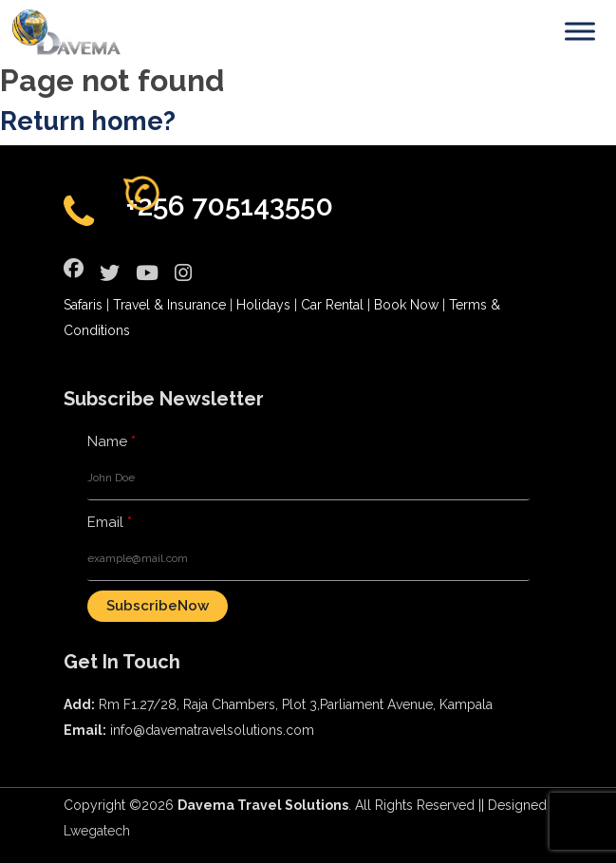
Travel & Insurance (169, 305)
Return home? (88, 121)
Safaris (83, 305)
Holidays (263, 305)
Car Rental (332, 305)
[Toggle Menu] (580, 31)
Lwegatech (97, 831)
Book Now (406, 305)
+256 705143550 (230, 206)
